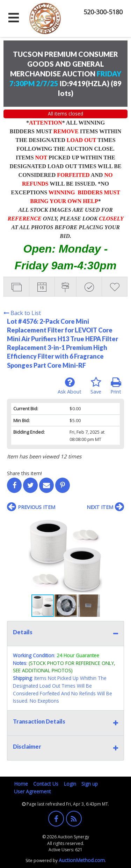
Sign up (90, 784)
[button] (118, 522)
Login (70, 784)
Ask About (70, 386)
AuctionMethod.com (82, 860)
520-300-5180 (103, 12)
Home (21, 784)
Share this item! (24, 473)
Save (96, 386)
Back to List (22, 313)
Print (116, 386)
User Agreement (32, 791)
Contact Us (46, 784)
